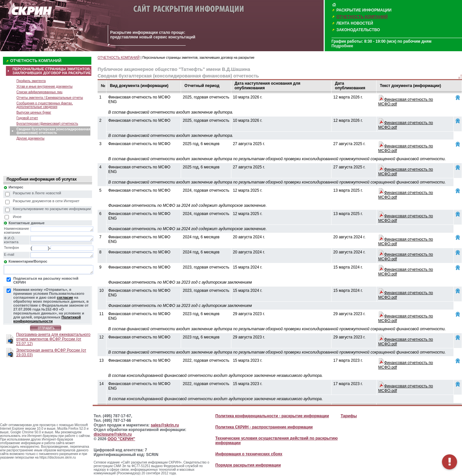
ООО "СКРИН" (121, 439)
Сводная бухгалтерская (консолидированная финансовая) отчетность (53, 131)
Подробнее (342, 46)
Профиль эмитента (31, 81)
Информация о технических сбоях (249, 454)
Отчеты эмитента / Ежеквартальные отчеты (50, 98)
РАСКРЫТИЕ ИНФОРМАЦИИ (364, 10)
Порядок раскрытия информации (248, 465)
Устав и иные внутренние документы (45, 87)
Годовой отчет (27, 118)
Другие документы (30, 138)
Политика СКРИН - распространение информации (264, 427)
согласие (65, 297)
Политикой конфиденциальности (47, 319)
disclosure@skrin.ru (113, 434)
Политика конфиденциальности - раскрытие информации (272, 416)
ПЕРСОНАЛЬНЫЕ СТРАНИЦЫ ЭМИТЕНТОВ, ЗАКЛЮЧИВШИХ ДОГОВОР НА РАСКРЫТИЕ (52, 71)
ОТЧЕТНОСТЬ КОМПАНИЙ (362, 17)
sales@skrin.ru (165, 425)
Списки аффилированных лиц (39, 92)
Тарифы (349, 416)
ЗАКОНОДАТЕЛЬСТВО (358, 30)
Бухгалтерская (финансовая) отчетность (47, 124)
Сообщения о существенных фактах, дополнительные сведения (45, 105)
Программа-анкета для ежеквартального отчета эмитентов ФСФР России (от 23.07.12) (53, 339)
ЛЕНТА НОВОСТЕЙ (355, 23)
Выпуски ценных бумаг (34, 112)
